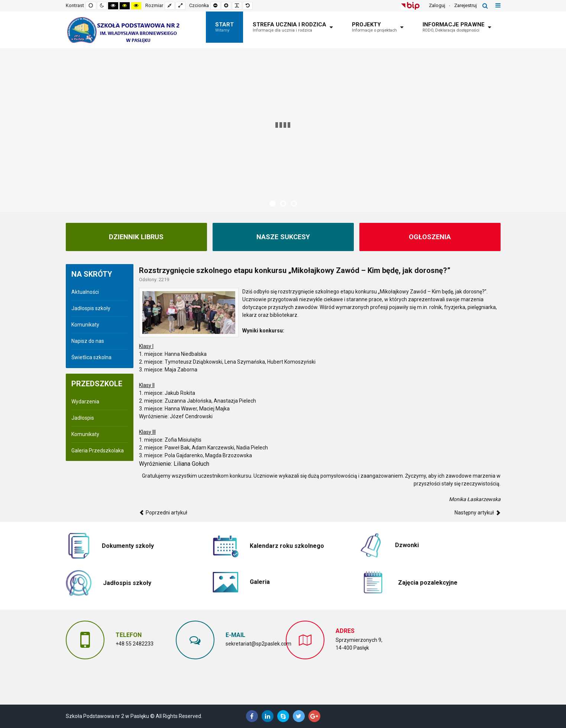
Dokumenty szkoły (128, 546)
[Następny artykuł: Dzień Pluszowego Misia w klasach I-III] (478, 513)
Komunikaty (85, 325)
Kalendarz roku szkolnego (287, 546)
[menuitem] (224, 27)
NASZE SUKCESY (283, 237)
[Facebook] (252, 716)
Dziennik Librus (136, 237)
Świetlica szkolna (91, 357)
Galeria (260, 582)
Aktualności (85, 292)
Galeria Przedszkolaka (98, 451)
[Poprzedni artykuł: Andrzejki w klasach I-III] (163, 513)
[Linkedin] (268, 716)
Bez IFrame (448, 658)
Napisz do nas (88, 341)
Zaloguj (437, 5)
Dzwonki (407, 545)
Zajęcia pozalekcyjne (428, 583)
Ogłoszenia (430, 237)
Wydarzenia (85, 402)
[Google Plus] (314, 716)
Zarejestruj (465, 5)
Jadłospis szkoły (91, 308)
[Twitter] (299, 716)
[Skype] (283, 716)
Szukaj (485, 6)
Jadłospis (83, 418)
